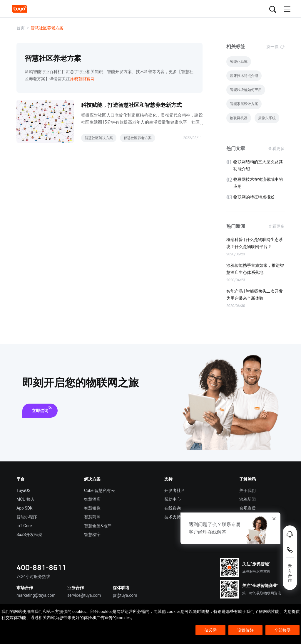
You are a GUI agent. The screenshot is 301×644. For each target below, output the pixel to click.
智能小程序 (27, 517)
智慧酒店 (92, 499)
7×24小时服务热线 (33, 576)
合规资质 (248, 508)
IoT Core (24, 526)
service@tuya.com (84, 595)
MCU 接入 (26, 499)
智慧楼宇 (92, 535)
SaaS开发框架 (29, 535)
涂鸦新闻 (248, 499)
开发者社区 (175, 490)
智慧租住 (92, 508)
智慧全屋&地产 (98, 526)
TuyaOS (24, 490)
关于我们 (248, 490)
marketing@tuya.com (36, 595)
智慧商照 (92, 517)
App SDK (25, 508)
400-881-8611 (41, 567)
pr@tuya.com (125, 595)
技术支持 (173, 517)
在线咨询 (173, 508)
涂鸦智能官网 (82, 79)
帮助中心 (173, 499)
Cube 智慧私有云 (100, 490)
